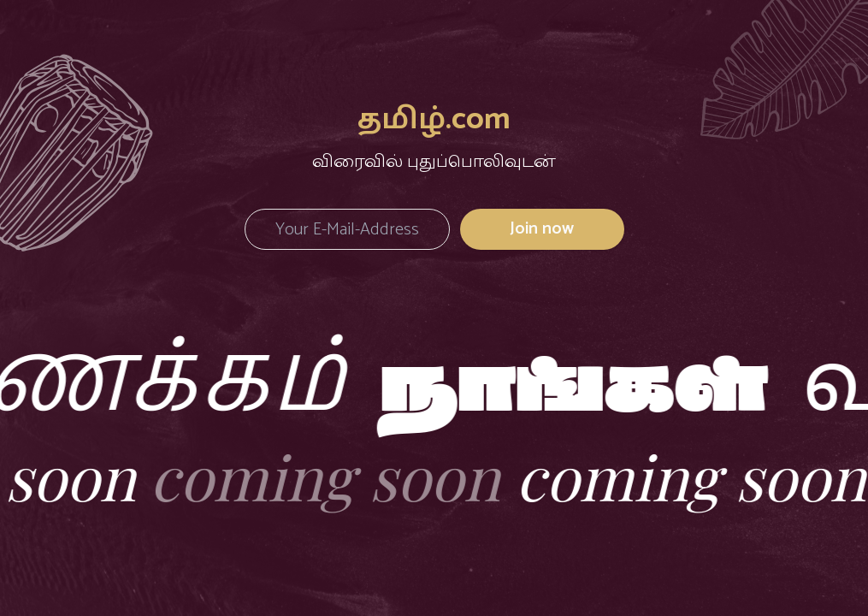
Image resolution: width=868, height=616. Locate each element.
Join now (542, 229)
